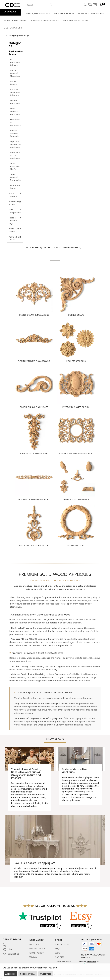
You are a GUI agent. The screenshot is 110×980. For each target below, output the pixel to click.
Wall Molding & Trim (91, 13)
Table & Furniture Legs (45, 21)
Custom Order (13, 28)
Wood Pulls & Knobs (76, 21)
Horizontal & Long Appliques (15, 155)
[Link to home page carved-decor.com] (16, 941)
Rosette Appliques (15, 102)
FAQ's (58, 949)
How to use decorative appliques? (35, 863)
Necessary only (28, 974)
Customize (46, 974)
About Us (34, 944)
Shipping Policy (37, 949)
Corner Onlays (13, 83)
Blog (58, 953)
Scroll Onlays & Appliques (15, 111)
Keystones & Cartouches (16, 122)
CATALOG (10, 12)
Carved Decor (12, 4)
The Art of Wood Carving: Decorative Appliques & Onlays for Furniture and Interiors (26, 774)
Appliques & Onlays (38, 13)
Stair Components (15, 21)
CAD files (60, 957)
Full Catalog (62, 944)
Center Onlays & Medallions (15, 73)
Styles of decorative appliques (74, 771)
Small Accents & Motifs (15, 166)
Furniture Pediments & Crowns (15, 92)
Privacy (33, 957)
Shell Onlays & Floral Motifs (16, 177)
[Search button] (51, 5)
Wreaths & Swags (15, 187)
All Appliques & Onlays (15, 62)
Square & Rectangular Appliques (16, 144)
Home (8, 35)
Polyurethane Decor (15, 238)
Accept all (10, 974)
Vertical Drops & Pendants (15, 133)
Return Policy (36, 953)
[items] (102, 5)
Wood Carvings (64, 13)
